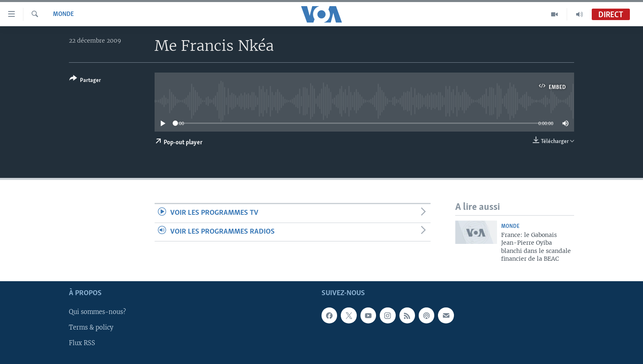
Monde (63, 14)
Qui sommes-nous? (97, 312)
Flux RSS (82, 343)
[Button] (85, 81)
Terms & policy (91, 328)
